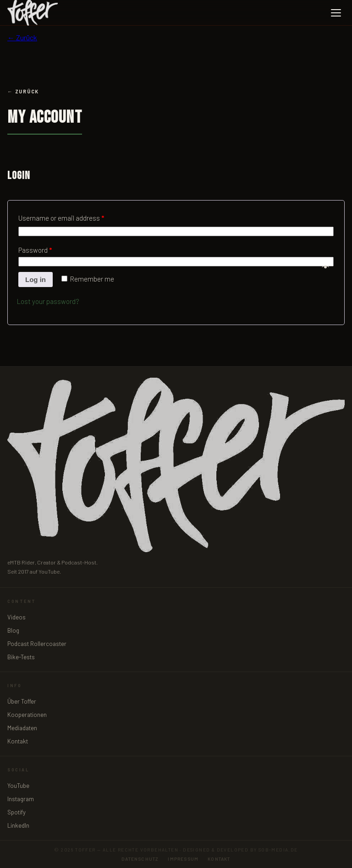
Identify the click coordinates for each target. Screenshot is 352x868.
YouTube (18, 786)
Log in (36, 279)
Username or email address (61, 218)
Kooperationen (27, 715)
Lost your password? (48, 301)
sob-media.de (278, 850)
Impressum (183, 859)
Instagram (21, 799)
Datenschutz (140, 859)
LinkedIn (18, 825)
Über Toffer (22, 701)
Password (35, 250)
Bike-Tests (21, 657)
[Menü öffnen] (336, 13)
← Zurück (22, 37)
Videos (16, 617)
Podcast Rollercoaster (37, 644)
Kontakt (18, 741)
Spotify (16, 812)
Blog (13, 630)
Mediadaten (22, 728)
